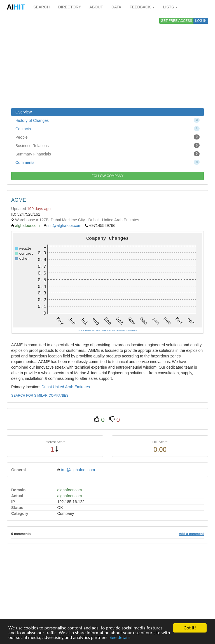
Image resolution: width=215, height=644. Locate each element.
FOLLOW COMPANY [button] (107, 176)
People (107, 137)
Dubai (47, 387)
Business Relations (107, 145)
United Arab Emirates (71, 387)
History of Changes (107, 120)
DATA (116, 7)
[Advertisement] (107, 59)
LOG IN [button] (201, 21)
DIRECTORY (70, 7)
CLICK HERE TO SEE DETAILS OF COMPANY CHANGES (107, 330)
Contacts (107, 129)
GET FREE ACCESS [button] (177, 21)
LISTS (170, 7)
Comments (107, 162)
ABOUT (96, 7)
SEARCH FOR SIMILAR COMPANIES (40, 396)
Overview (24, 112)
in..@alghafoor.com (65, 225)
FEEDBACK (142, 7)
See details (120, 638)
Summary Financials (107, 154)
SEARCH (41, 7)
